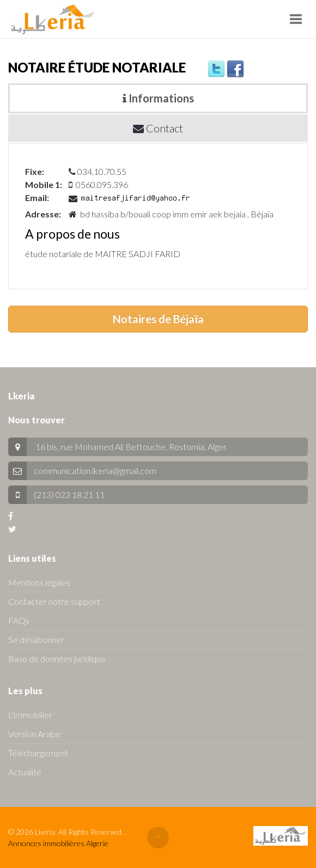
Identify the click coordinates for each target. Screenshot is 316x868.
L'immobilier (30, 715)
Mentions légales (39, 582)
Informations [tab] (158, 98)
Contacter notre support (54, 601)
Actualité (25, 772)
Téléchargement (38, 753)
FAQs (19, 620)
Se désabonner (36, 639)
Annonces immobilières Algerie (58, 843)
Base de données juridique (57, 658)
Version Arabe (34, 734)
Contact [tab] (158, 128)
